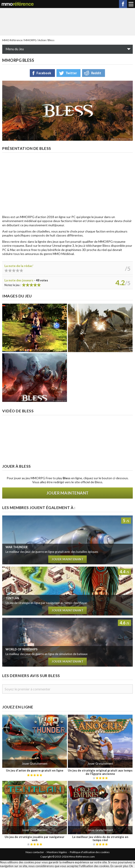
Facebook (123, 4)
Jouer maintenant (68, 493)
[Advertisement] (68, 21)
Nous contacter (35, 852)
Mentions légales (57, 852)
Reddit (96, 73)
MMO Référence (12, 40)
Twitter (71, 73)
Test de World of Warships (67, 642)
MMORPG (30, 40)
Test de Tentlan (67, 591)
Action (42, 40)
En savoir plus (119, 866)
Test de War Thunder (67, 540)
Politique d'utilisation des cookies (90, 852)
